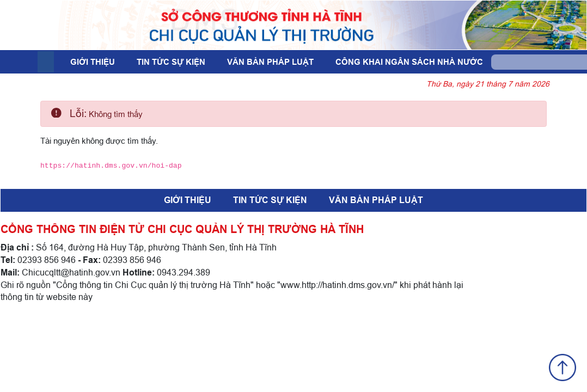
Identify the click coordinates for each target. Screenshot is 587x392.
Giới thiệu (93, 62)
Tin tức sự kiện (171, 62)
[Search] (535, 62)
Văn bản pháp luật (270, 62)
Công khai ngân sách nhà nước (409, 62)
